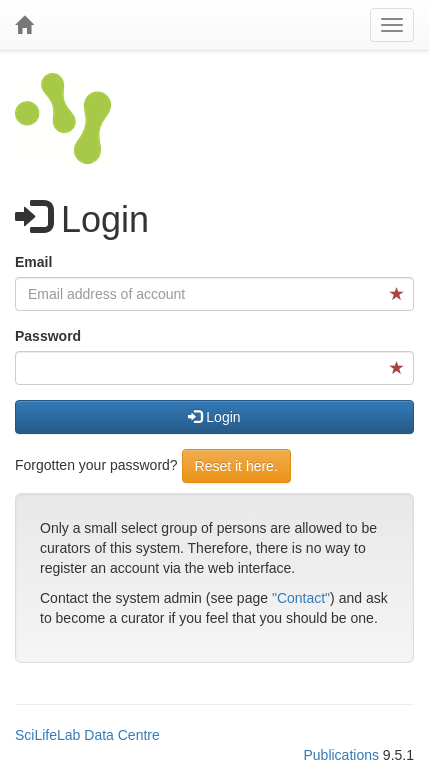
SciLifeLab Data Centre (87, 735)
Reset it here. (236, 466)
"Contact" (301, 598)
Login (214, 417)
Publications (341, 755)
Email (33, 262)
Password (48, 336)
